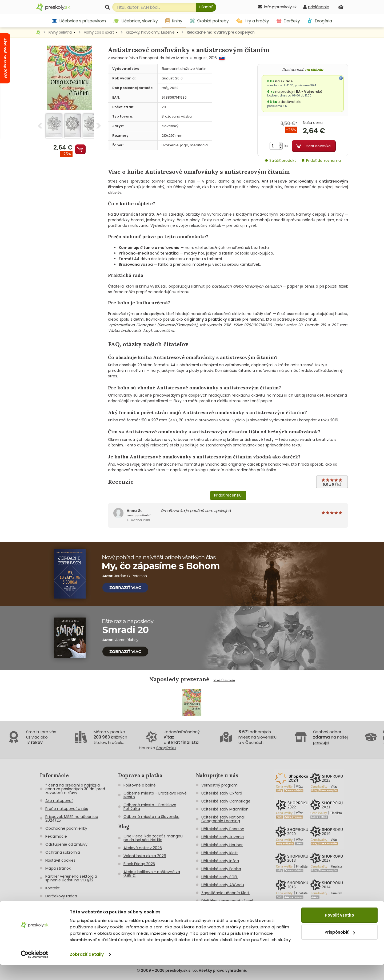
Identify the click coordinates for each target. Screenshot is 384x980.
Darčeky (288, 21)
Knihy (174, 21)
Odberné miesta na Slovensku (151, 817)
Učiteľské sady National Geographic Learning (223, 819)
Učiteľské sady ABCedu (223, 885)
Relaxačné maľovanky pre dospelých (221, 32)
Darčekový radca (61, 896)
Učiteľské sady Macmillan (225, 809)
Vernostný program (219, 785)
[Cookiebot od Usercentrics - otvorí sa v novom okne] (35, 970)
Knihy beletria (60, 32)
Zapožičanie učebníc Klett (225, 893)
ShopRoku (166, 748)
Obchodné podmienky (66, 828)
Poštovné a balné (140, 785)
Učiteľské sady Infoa (220, 861)
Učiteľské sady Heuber (222, 845)
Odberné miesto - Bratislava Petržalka (150, 807)
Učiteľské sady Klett (220, 853)
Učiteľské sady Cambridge (226, 801)
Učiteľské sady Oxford (222, 793)
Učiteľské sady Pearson (223, 829)
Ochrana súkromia (63, 852)
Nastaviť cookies (60, 860)
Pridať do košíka (318, 146)
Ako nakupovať (59, 801)
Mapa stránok (58, 868)
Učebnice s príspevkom (79, 21)
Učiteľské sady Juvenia (223, 837)
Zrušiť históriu (224, 680)
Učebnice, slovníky (136, 21)
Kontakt (53, 888)
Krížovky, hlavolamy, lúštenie (150, 32)
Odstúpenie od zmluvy (66, 844)
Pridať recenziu (228, 495)
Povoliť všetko (339, 930)
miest (244, 737)
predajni (321, 742)
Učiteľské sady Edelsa (221, 869)
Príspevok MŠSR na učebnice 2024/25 (72, 818)
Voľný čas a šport (99, 32)
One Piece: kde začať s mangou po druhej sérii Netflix (153, 838)
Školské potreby (209, 21)
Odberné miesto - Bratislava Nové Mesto (155, 795)
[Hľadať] (206, 7)
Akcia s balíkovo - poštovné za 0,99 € (152, 874)
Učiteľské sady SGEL (220, 877)
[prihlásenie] (316, 7)
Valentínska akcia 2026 (145, 856)
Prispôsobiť (340, 947)
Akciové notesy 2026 (143, 848)
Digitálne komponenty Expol (227, 901)
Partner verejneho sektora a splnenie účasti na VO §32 (71, 878)
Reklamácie (56, 836)
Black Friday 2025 (139, 864)
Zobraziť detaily (87, 969)
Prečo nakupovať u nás (67, 809)
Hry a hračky (253, 21)
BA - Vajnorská (309, 92)
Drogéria (320, 21)
